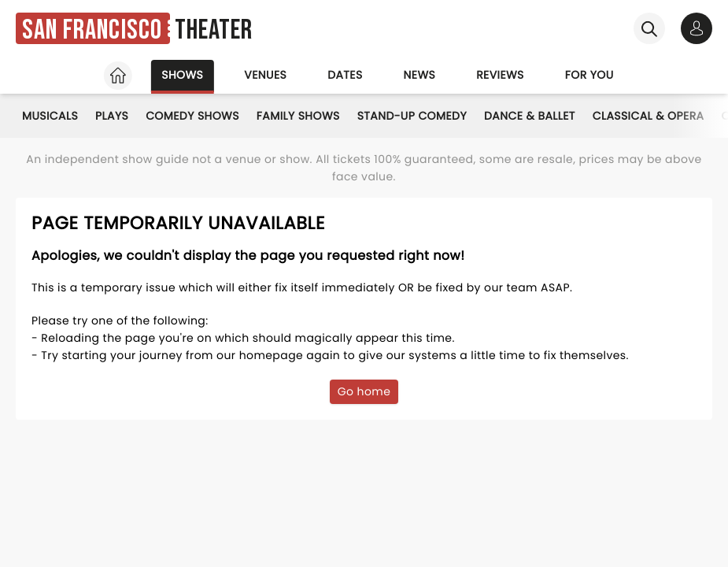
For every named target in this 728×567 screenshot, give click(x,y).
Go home (364, 391)
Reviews (500, 75)
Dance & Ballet (530, 116)
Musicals (50, 116)
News (420, 75)
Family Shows (298, 116)
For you (589, 75)
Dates (345, 75)
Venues (265, 75)
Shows (182, 75)
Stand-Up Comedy (412, 116)
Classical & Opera (649, 116)
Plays (112, 116)
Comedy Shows (192, 116)
